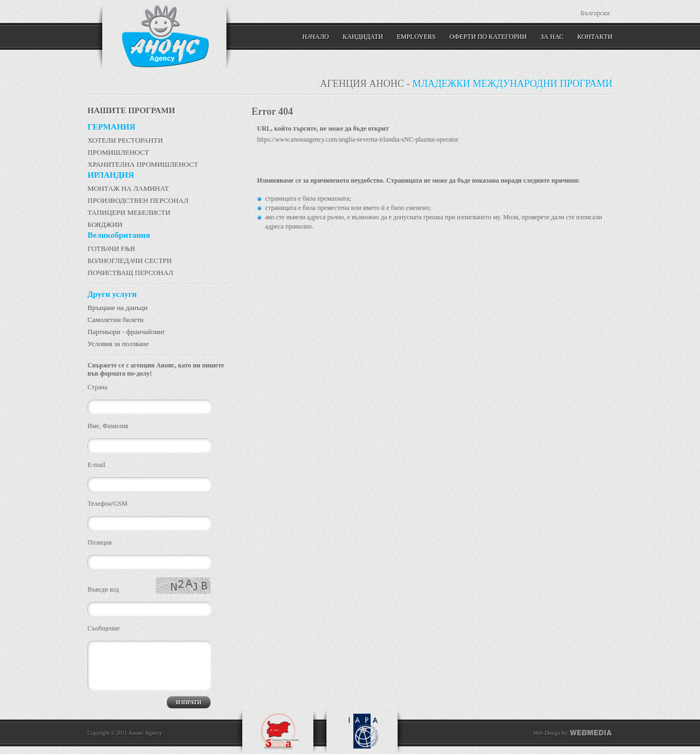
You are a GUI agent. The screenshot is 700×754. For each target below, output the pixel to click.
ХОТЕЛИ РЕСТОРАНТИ (125, 140)
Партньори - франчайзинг (126, 332)
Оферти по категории (488, 37)
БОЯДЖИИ (105, 224)
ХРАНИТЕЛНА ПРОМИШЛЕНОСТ (143, 164)
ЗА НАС (552, 37)
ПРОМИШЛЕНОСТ (118, 152)
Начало (316, 37)
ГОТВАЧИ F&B (111, 249)
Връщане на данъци (118, 308)
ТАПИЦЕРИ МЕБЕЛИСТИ (129, 212)
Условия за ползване (118, 344)
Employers (416, 37)
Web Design (547, 733)
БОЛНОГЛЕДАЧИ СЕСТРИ (130, 261)
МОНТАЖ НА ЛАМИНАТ (128, 188)
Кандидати (363, 37)
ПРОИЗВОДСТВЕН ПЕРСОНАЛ (138, 200)
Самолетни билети (116, 320)
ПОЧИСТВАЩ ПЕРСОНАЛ (130, 273)
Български (595, 13)
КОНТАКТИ (595, 37)
